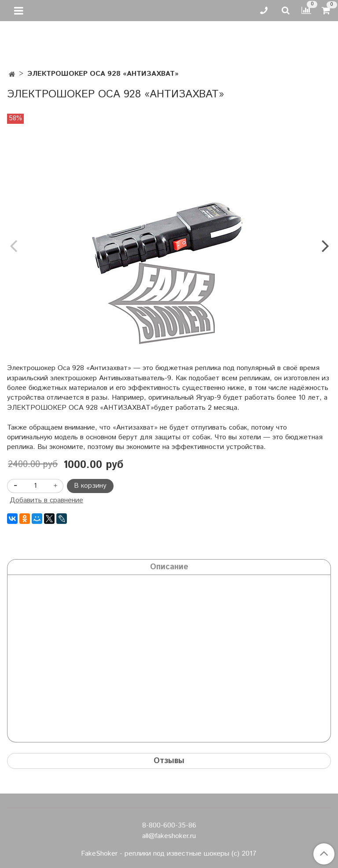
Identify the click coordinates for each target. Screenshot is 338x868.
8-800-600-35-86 (169, 825)
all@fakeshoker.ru (169, 836)
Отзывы (169, 761)
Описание (169, 567)
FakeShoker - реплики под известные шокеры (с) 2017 (169, 854)
